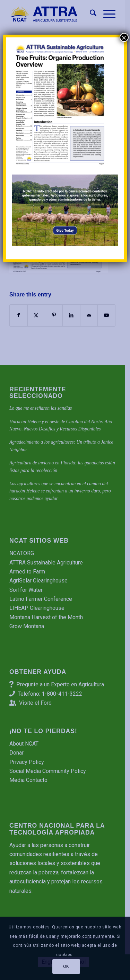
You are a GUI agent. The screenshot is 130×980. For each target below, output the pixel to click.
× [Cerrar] (124, 37)
